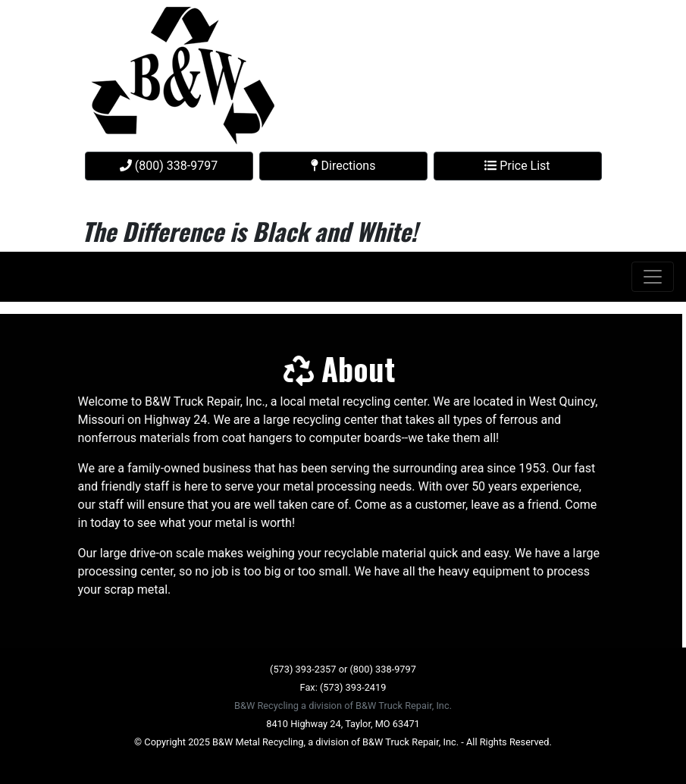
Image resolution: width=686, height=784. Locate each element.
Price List (517, 166)
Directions (343, 166)
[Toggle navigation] (653, 277)
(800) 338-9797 (169, 166)
